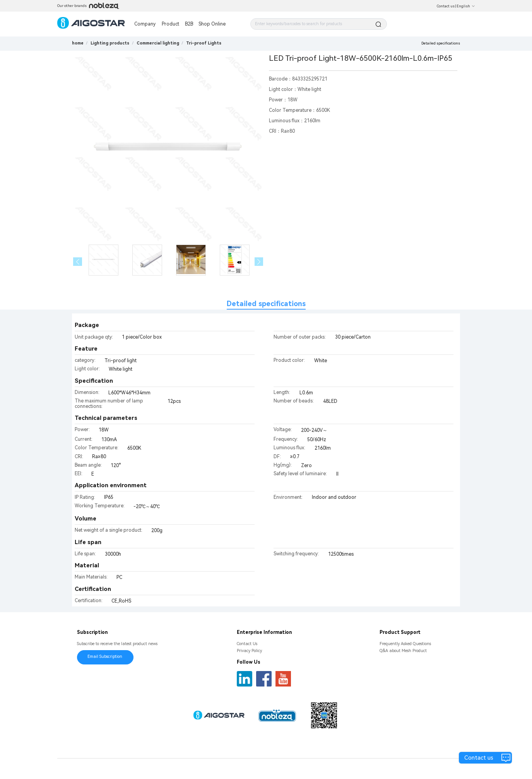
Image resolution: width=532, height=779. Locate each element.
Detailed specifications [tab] (266, 304)
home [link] (78, 43)
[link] (110, 43)
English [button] (466, 6)
